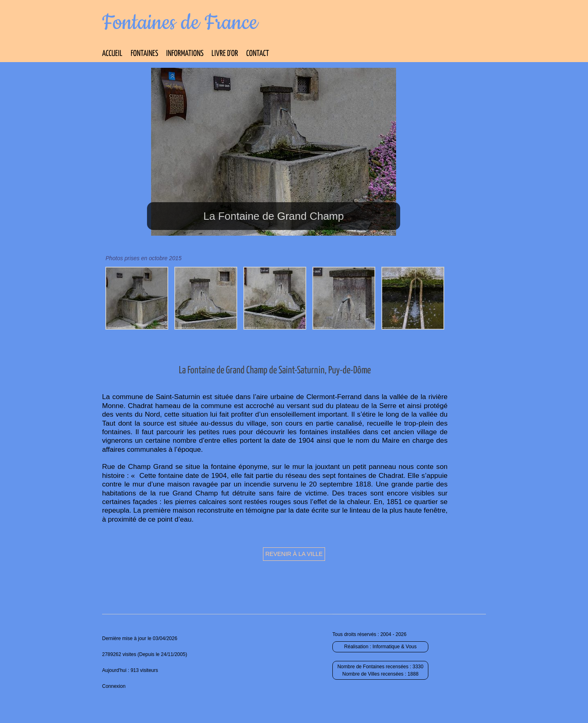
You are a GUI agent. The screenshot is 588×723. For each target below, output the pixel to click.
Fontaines (144, 54)
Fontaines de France (180, 23)
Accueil (112, 54)
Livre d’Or (225, 54)
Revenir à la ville (294, 554)
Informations (185, 54)
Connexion (114, 686)
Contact (258, 54)
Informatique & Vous (394, 647)
